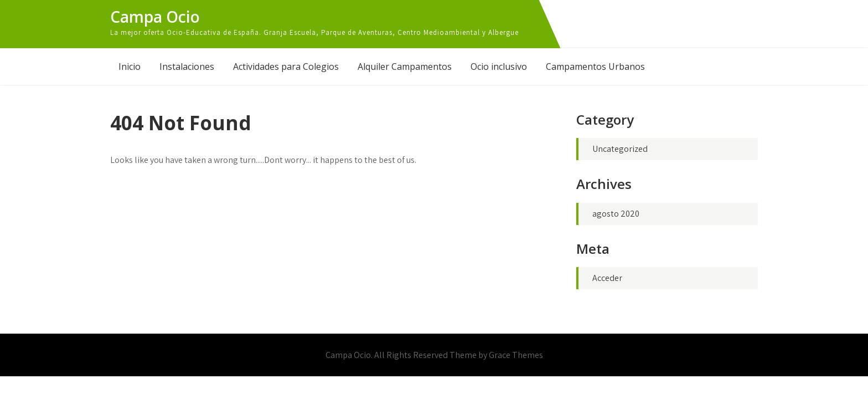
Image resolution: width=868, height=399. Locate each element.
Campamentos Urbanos (595, 66)
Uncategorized (620, 149)
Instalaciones (187, 66)
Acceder (607, 278)
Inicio (130, 66)
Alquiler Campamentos (405, 66)
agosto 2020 (616, 214)
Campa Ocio (155, 17)
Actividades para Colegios (286, 66)
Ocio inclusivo (499, 66)
